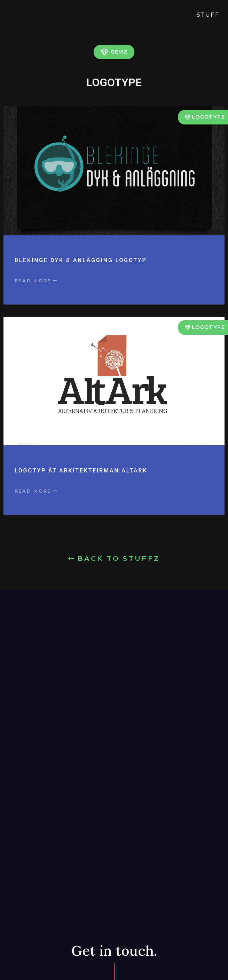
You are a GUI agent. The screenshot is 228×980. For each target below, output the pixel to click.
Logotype (208, 117)
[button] (36, 281)
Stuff (208, 15)
